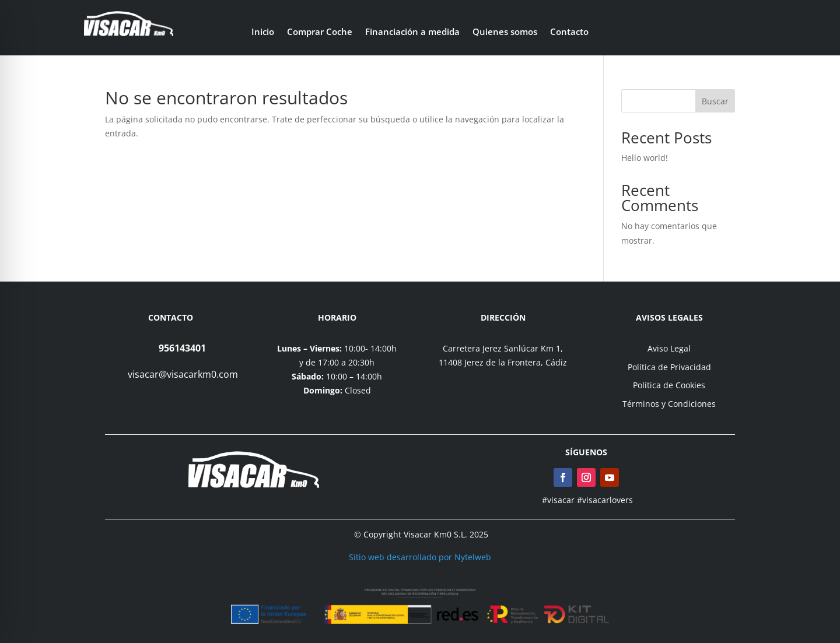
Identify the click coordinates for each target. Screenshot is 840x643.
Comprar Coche (320, 32)
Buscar (715, 101)
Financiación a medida (412, 32)
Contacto (569, 32)
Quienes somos (505, 32)
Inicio (263, 32)
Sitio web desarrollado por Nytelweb (420, 557)
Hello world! (645, 158)
